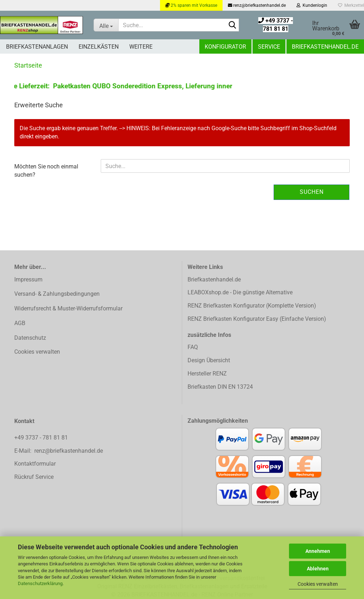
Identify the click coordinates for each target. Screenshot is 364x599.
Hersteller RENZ (207, 374)
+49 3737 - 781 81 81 (42, 438)
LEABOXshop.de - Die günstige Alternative (240, 292)
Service (269, 47)
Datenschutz (30, 338)
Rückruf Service (34, 477)
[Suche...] (106, 25)
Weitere (141, 47)
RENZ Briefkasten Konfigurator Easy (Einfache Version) (257, 319)
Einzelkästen (99, 47)
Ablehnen (318, 569)
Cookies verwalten (318, 584)
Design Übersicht (209, 360)
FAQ (193, 347)
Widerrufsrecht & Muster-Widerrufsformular (68, 308)
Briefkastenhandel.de (325, 47)
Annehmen (318, 551)
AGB (20, 323)
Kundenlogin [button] (312, 5)
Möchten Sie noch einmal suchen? (46, 171)
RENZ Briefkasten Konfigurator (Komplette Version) (252, 306)
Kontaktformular (35, 464)
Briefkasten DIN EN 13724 (220, 387)
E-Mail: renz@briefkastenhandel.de (59, 451)
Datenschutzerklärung (40, 583)
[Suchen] (232, 25)
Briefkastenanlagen (37, 47)
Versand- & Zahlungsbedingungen (57, 294)
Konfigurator (225, 47)
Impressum (28, 279)
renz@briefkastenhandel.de (257, 5)
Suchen (312, 192)
